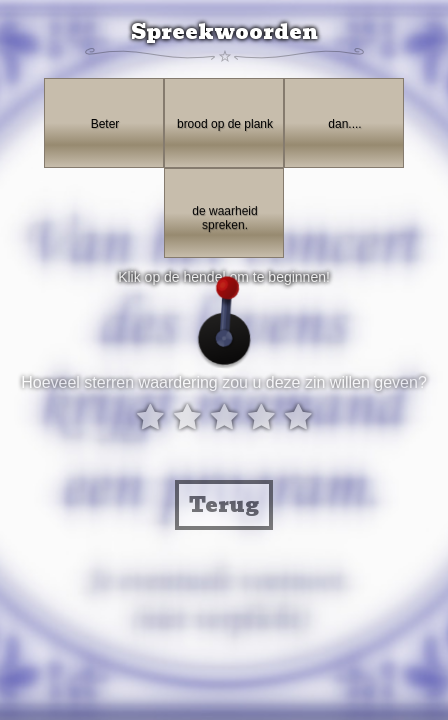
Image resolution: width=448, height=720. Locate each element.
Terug (224, 505)
